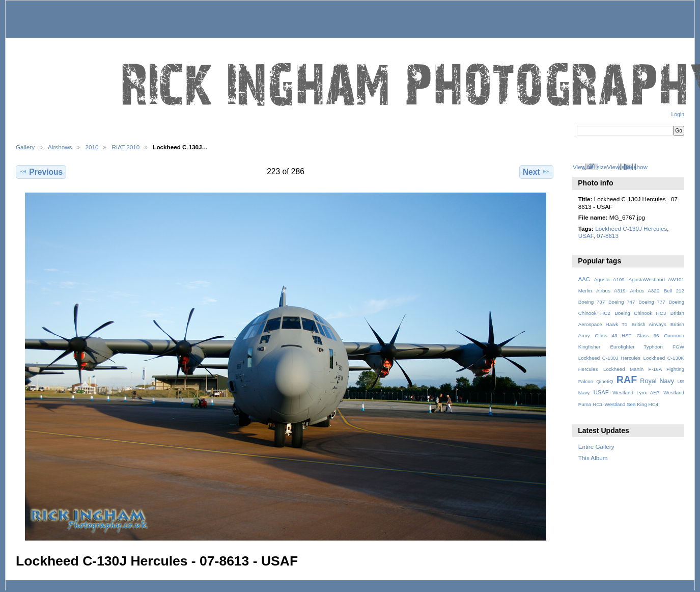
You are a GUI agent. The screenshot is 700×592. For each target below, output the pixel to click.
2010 (92, 147)
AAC (584, 279)
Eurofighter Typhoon (636, 347)
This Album (593, 458)
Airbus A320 (645, 291)
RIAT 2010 (125, 147)
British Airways (649, 324)
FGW (678, 347)
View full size (590, 167)
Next (536, 172)
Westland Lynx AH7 (636, 393)
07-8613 (608, 236)
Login (678, 114)
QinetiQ (605, 381)
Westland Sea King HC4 (632, 404)
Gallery (25, 147)
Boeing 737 (592, 302)
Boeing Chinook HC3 (640, 313)
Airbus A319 (611, 291)
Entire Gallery (596, 447)
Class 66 (648, 335)
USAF (586, 236)
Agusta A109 (609, 279)
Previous (41, 172)
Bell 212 (674, 291)
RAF (627, 380)
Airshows (60, 147)
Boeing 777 (652, 302)
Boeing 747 (622, 302)
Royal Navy (657, 381)
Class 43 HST (613, 335)
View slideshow (627, 167)
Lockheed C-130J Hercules (631, 228)
